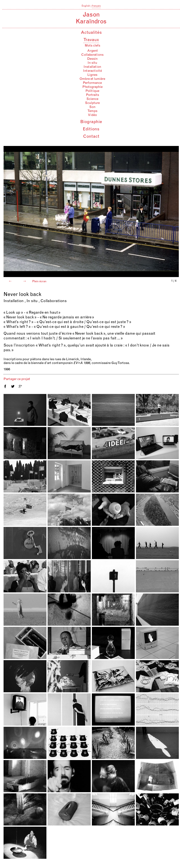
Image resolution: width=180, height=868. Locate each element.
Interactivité (92, 71)
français (96, 6)
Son (92, 107)
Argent (92, 51)
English (86, 6)
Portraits (92, 95)
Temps (92, 111)
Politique (92, 91)
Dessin (92, 59)
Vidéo (92, 115)
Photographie (92, 87)
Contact (91, 137)
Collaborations (92, 55)
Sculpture (92, 103)
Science (92, 99)
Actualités (91, 33)
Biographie (91, 122)
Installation (92, 67)
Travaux (91, 40)
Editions (91, 129)
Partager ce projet (17, 379)
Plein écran (39, 282)
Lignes (92, 75)
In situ (92, 63)
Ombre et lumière (92, 79)
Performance (92, 83)
